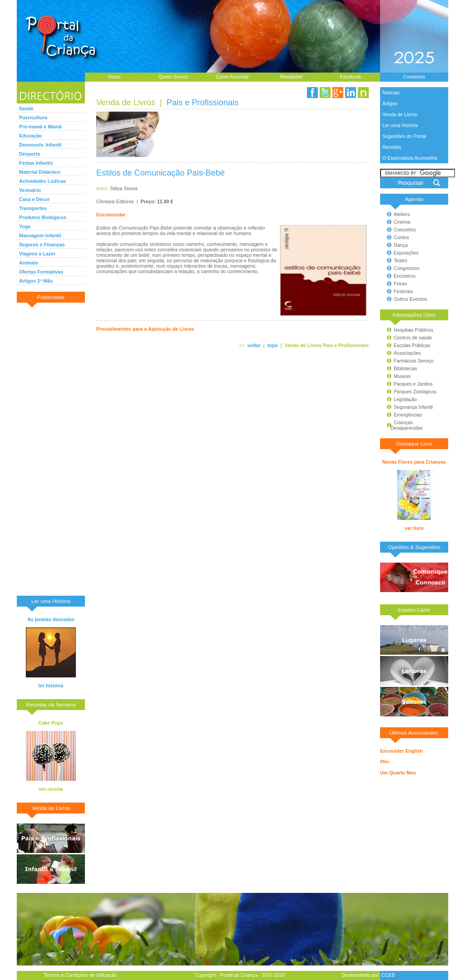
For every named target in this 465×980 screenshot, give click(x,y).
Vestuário (30, 190)
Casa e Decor (35, 199)
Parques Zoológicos (415, 392)
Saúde (26, 108)
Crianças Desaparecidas (403, 425)
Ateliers (402, 214)
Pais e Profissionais (203, 103)
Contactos (414, 77)
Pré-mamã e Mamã (40, 127)
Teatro (401, 260)
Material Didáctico (40, 172)
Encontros (405, 276)
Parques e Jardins (413, 384)
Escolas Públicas (412, 345)
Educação (30, 136)
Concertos (405, 230)
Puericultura (33, 118)
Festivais (403, 291)
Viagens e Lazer (37, 254)
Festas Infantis (36, 163)
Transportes (33, 208)
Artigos (390, 103)
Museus (402, 376)
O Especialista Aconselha (410, 158)
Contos (401, 237)
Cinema (402, 222)
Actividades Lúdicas (42, 181)
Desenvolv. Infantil (40, 145)
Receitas (392, 147)
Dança (401, 245)
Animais (28, 263)
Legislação (405, 399)
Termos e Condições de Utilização (80, 975)
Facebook (351, 77)
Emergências (408, 415)
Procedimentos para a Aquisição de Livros (145, 329)
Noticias (391, 93)
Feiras (401, 284)
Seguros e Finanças (42, 245)
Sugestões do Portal (404, 136)
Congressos (407, 268)
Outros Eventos (410, 299)
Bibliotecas (406, 368)
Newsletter (292, 77)
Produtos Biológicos (43, 217)
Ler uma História (400, 125)
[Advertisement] (51, 449)
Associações (407, 353)
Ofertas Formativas (41, 272)
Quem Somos (173, 77)
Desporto (30, 154)
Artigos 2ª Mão (36, 281)
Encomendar (111, 215)
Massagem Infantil (40, 235)
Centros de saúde (413, 338)
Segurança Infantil (413, 407)
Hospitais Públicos (413, 330)
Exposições (406, 253)
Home (114, 77)
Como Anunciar (233, 77)
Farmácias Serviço (414, 361)
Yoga (25, 226)
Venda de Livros (400, 114)
